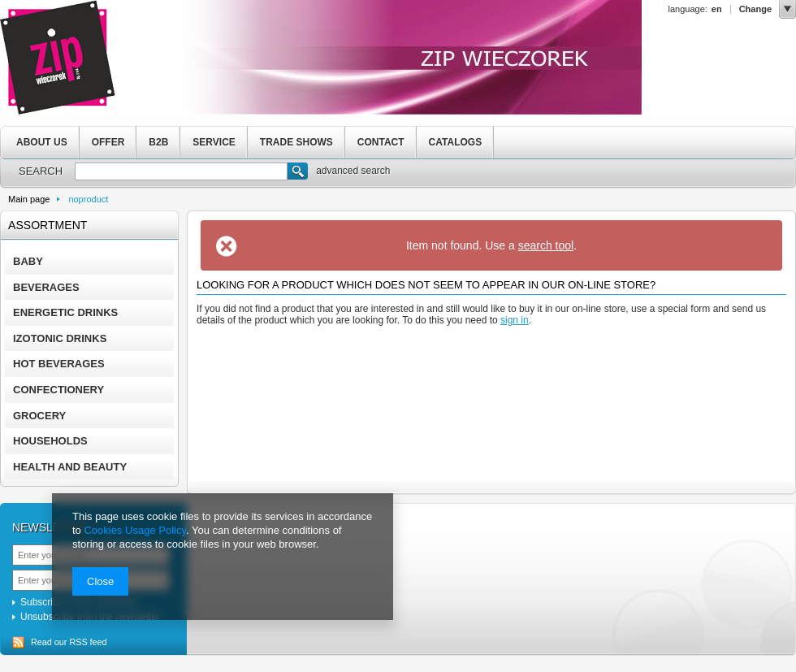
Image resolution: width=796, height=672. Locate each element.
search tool (546, 245)
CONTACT (381, 142)
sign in (515, 320)
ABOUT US (42, 142)
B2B (158, 142)
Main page (29, 199)
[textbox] (181, 171)
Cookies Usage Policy (134, 530)
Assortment (48, 225)
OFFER (108, 142)
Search (298, 173)
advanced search (353, 171)
